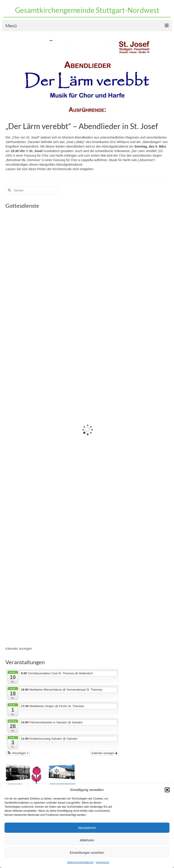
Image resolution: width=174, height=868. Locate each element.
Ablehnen (87, 840)
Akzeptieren (87, 828)
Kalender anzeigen (19, 649)
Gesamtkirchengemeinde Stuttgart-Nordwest (87, 10)
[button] (167, 790)
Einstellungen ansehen (87, 853)
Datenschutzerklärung (80, 862)
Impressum (103, 862)
